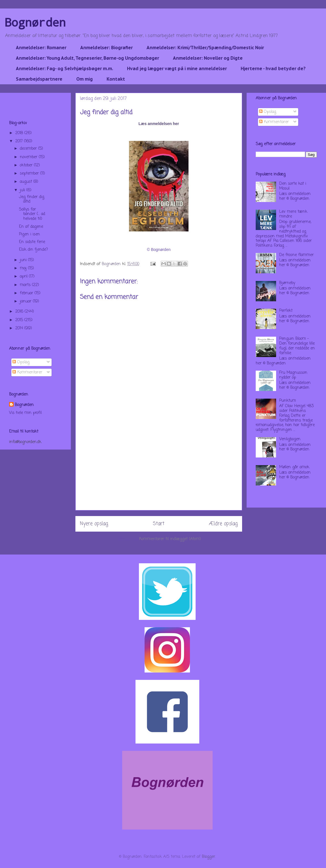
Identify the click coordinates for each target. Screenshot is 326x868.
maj (24, 268)
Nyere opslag (94, 524)
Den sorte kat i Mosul (293, 186)
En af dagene (31, 227)
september (30, 174)
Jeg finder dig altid (32, 199)
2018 (20, 133)
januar (26, 301)
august (27, 182)
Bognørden (35, 22)
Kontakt (116, 79)
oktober (27, 165)
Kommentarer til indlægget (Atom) (170, 539)
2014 (20, 328)
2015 (20, 320)
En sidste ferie (32, 242)
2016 (20, 312)
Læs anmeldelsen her (159, 124)
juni (24, 260)
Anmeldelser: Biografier (106, 48)
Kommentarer (27, 372)
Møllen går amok (294, 467)
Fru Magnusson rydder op (293, 375)
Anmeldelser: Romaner (41, 48)
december (29, 149)
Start (159, 524)
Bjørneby (287, 283)
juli (23, 190)
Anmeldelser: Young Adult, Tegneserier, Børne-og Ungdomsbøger (87, 58)
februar (27, 293)
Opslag (21, 362)
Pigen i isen (29, 234)
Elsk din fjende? (33, 250)
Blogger (208, 857)
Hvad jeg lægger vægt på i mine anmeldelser (177, 68)
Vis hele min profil (25, 413)
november (29, 157)
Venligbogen (290, 439)
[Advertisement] (159, 470)
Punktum (288, 401)
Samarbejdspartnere (39, 79)
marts (26, 285)
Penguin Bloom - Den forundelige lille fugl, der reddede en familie (297, 346)
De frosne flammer (297, 255)
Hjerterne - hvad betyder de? (273, 68)
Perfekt (286, 311)
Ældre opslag (223, 524)
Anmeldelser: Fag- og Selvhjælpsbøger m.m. (64, 68)
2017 (20, 141)
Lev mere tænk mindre (293, 214)
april (24, 277)
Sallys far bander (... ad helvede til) (32, 214)
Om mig (84, 79)
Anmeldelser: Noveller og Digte (208, 58)
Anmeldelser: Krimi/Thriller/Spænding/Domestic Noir (205, 48)
